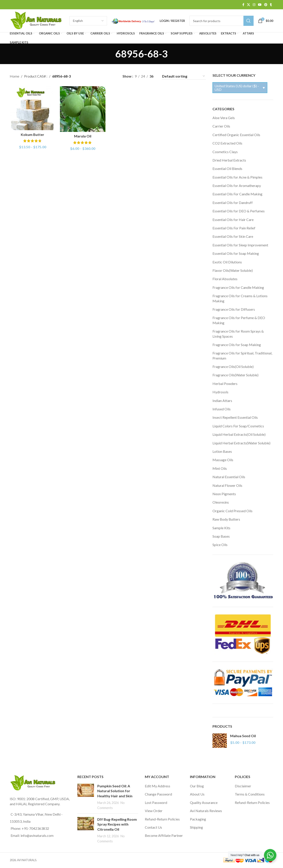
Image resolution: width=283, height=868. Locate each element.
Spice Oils (220, 545)
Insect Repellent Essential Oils (235, 417)
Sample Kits (221, 528)
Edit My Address (158, 786)
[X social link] (249, 5)
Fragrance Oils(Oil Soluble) (233, 366)
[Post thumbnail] (86, 797)
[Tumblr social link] (271, 5)
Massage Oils (223, 460)
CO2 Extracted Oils (227, 143)
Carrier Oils (221, 126)
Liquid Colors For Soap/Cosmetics (238, 426)
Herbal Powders (225, 384)
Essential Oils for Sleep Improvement (240, 245)
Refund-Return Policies (162, 819)
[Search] (222, 21)
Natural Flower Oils (227, 485)
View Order (154, 811)
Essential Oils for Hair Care (233, 220)
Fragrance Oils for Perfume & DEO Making (239, 320)
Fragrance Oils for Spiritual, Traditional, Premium (242, 355)
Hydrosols (220, 392)
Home (14, 76)
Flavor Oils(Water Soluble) (233, 270)
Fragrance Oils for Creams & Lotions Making (240, 298)
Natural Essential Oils (229, 477)
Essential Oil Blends (227, 168)
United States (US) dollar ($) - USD (237, 88)
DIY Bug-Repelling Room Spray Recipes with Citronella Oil (117, 824)
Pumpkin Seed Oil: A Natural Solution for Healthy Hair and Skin (115, 791)
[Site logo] (37, 20)
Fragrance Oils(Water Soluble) (235, 375)
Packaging (198, 819)
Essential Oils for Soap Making (236, 253)
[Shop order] (184, 76)
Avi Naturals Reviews (206, 811)
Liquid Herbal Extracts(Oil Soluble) (239, 434)
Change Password (158, 794)
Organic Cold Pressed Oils (232, 511)
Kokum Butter (33, 134)
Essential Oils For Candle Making (237, 194)
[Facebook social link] (243, 5)
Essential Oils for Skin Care (233, 236)
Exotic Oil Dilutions (227, 262)
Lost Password (156, 802)
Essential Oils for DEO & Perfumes (239, 211)
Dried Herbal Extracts (229, 160)
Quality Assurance (204, 802)
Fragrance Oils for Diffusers (234, 309)
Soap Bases (221, 536)
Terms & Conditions (250, 794)
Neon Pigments (224, 494)
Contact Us (153, 827)
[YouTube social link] (260, 5)
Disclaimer (243, 786)
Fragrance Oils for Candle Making (238, 287)
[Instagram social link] (254, 5)
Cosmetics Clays (225, 152)
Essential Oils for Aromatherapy (237, 186)
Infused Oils (222, 409)
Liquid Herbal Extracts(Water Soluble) (241, 443)
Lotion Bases (222, 451)
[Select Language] (88, 21)
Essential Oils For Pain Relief (234, 228)
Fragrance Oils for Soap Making (237, 345)
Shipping (196, 827)
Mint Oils (220, 468)
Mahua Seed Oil (243, 736)
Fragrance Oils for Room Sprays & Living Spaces (238, 334)
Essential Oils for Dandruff (233, 203)
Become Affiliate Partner (164, 835)
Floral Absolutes (225, 279)
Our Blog (197, 786)
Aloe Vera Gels (224, 118)
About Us (197, 794)
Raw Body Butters (226, 519)
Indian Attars (222, 401)
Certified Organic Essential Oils (236, 135)
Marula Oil (83, 136)
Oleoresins (221, 502)
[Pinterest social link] (266, 5)
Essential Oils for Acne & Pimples (237, 177)
